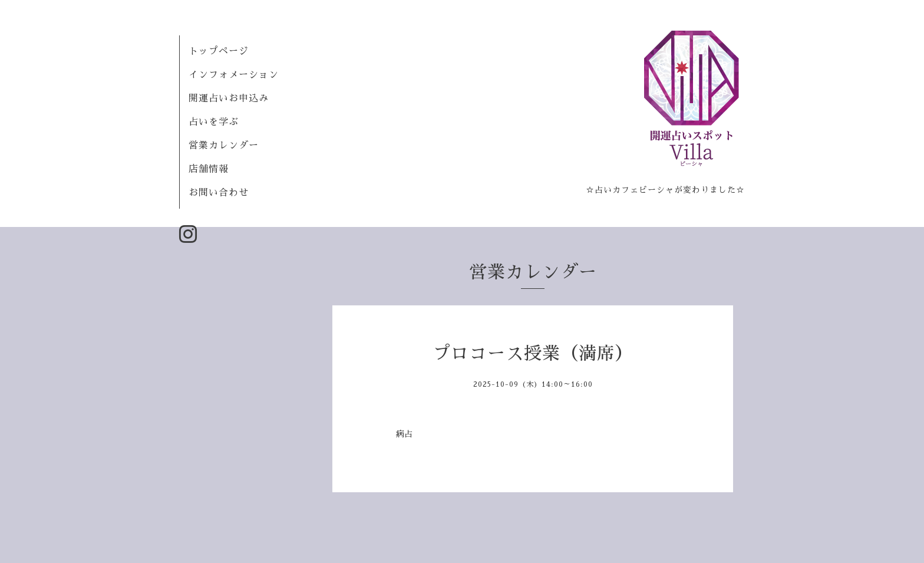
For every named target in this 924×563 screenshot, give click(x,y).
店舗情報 (209, 169)
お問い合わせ (219, 193)
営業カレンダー (224, 146)
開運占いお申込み (229, 98)
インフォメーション (234, 75)
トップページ (219, 51)
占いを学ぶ (214, 122)
